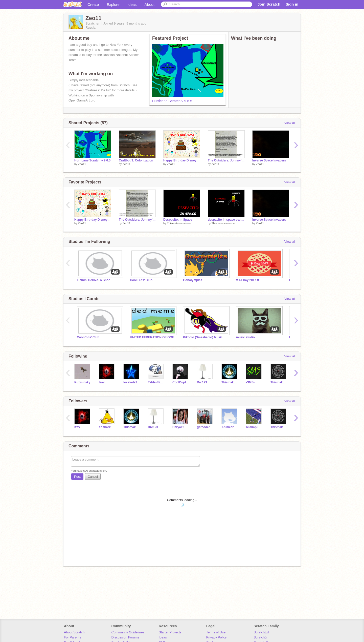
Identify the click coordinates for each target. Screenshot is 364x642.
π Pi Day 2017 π (248, 280)
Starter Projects (170, 632)
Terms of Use (216, 632)
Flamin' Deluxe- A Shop (94, 280)
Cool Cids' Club (141, 280)
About (150, 4)
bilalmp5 (252, 427)
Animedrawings (230, 427)
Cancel (93, 477)
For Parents (73, 637)
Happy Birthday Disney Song (182, 160)
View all (290, 123)
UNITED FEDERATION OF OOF (152, 337)
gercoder (203, 427)
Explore (113, 4)
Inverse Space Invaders (269, 160)
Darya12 (178, 427)
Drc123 (202, 382)
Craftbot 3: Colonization (136, 160)
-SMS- (250, 382)
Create (93, 4)
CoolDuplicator (181, 382)
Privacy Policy (217, 637)
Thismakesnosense (179, 223)
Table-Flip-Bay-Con (156, 382)
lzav (102, 382)
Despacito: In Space (178, 220)
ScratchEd (261, 632)
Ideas (132, 4)
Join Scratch (269, 4)
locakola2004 (132, 382)
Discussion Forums (125, 637)
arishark (105, 427)
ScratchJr (260, 637)
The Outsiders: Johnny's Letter (226, 160)
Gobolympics (193, 280)
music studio (245, 337)
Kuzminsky (82, 382)
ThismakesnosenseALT (279, 382)
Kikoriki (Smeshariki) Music (203, 337)
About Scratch (74, 632)
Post (77, 477)
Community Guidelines (128, 632)
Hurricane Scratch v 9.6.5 (172, 101)
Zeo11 (82, 164)
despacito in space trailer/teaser (226, 220)
